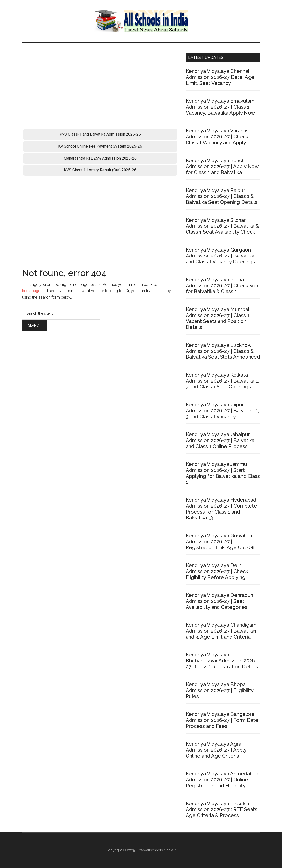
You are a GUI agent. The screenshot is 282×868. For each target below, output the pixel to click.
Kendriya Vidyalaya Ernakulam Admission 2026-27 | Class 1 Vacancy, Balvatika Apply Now (220, 107)
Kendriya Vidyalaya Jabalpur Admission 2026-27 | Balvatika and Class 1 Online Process (220, 440)
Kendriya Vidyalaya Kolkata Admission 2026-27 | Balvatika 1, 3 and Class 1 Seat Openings (222, 381)
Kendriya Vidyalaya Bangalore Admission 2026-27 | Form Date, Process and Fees (223, 720)
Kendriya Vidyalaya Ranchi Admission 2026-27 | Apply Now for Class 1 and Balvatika (222, 166)
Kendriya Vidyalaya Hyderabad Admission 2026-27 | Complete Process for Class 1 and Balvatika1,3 (221, 509)
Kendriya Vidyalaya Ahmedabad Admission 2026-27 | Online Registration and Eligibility (222, 780)
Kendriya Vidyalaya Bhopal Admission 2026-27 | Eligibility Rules (220, 690)
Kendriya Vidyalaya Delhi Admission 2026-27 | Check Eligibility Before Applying (217, 571)
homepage (31, 291)
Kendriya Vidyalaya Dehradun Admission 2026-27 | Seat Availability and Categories (219, 601)
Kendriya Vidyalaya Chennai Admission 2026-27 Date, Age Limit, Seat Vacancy (220, 77)
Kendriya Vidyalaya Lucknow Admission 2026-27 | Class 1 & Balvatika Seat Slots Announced (223, 351)
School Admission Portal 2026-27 (141, 21)
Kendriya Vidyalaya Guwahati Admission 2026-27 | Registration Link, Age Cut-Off (220, 542)
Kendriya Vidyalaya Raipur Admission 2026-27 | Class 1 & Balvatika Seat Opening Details (222, 196)
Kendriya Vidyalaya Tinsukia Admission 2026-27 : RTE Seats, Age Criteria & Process (222, 809)
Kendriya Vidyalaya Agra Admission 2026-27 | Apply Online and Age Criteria (216, 750)
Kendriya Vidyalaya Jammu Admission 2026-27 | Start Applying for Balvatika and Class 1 (223, 473)
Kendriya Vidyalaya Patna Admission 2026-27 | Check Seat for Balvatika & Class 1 (223, 286)
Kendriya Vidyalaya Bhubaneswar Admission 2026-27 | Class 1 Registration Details (222, 661)
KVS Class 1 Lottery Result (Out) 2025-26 (100, 170)
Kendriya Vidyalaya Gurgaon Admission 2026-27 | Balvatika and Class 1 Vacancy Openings (220, 256)
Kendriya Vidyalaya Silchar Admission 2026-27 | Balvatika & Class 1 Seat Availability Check (222, 226)
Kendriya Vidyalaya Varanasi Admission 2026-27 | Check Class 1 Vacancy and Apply (218, 137)
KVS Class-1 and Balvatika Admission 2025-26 (100, 134)
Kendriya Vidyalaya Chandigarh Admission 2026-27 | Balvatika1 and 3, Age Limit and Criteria (221, 631)
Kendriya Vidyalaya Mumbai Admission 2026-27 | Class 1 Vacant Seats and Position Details (218, 318)
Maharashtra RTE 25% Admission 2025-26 (100, 158)
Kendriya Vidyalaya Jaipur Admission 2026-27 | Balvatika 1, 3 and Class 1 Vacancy (222, 411)
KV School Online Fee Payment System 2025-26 (100, 146)
